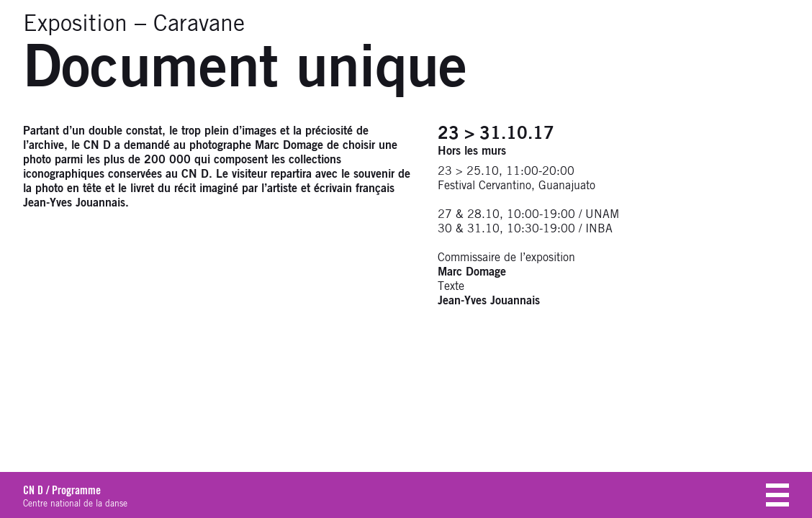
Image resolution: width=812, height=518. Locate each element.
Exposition (75, 24)
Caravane (199, 24)
